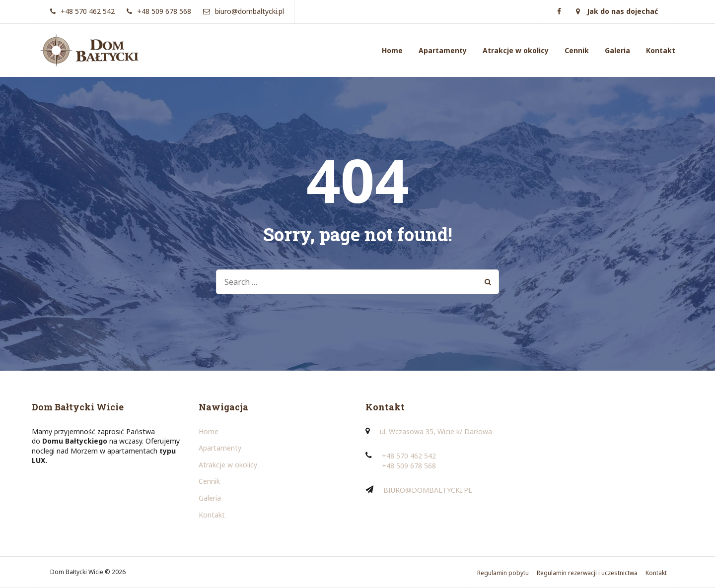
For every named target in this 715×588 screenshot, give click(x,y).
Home (392, 50)
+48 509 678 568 (409, 466)
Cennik (577, 50)
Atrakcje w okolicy (516, 50)
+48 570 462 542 (409, 456)
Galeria (617, 50)
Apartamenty (443, 50)
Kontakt (661, 50)
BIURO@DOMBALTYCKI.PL (428, 490)
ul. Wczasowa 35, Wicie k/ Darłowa (436, 431)
